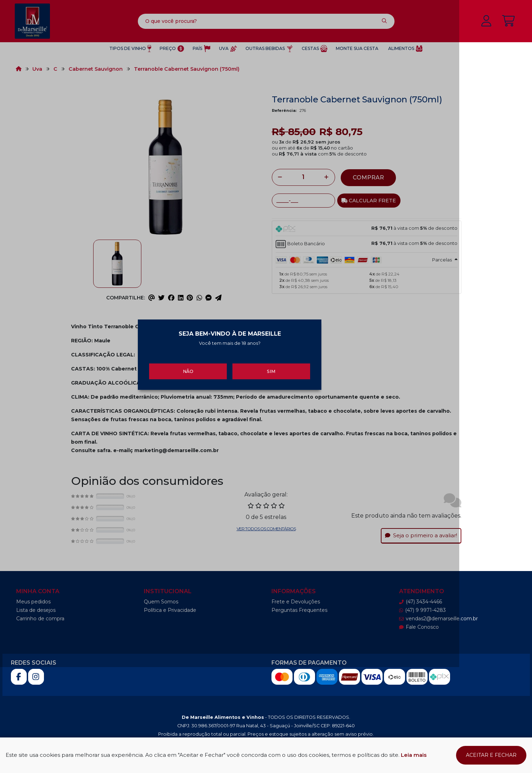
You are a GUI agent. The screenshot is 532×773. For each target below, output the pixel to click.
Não (219, 420)
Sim (313, 420)
